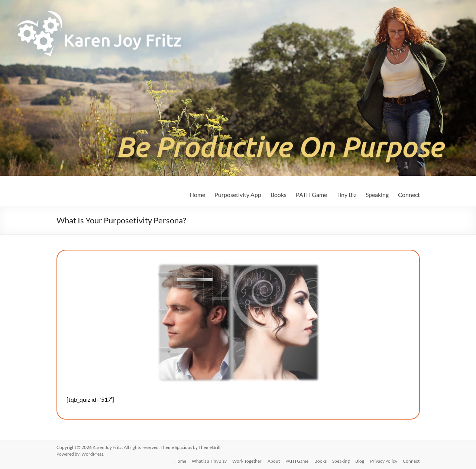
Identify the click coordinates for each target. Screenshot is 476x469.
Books (279, 195)
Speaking (377, 195)
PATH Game (311, 195)
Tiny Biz (346, 195)
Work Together (246, 461)
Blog (360, 461)
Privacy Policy (384, 461)
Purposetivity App (238, 195)
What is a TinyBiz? (208, 461)
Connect (409, 195)
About (273, 461)
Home (197, 195)
